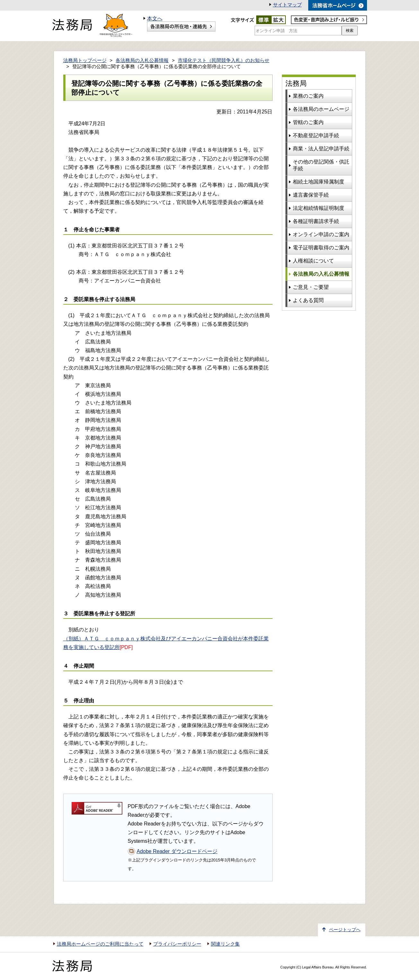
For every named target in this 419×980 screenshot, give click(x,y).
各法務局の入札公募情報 (142, 60)
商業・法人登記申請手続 (321, 149)
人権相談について (313, 261)
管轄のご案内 (308, 122)
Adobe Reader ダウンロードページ (177, 851)
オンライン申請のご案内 (321, 234)
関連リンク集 (225, 944)
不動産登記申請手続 (316, 135)
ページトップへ (345, 930)
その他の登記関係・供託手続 (321, 165)
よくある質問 (308, 300)
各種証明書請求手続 (316, 221)
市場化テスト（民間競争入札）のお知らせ (224, 60)
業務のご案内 (308, 96)
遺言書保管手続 (311, 195)
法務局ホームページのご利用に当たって (100, 944)
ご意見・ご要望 (311, 287)
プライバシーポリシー (177, 944)
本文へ (155, 18)
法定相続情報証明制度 (319, 208)
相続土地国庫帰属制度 (319, 182)
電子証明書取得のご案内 (321, 248)
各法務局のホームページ (321, 109)
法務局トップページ (85, 60)
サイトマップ (287, 5)
